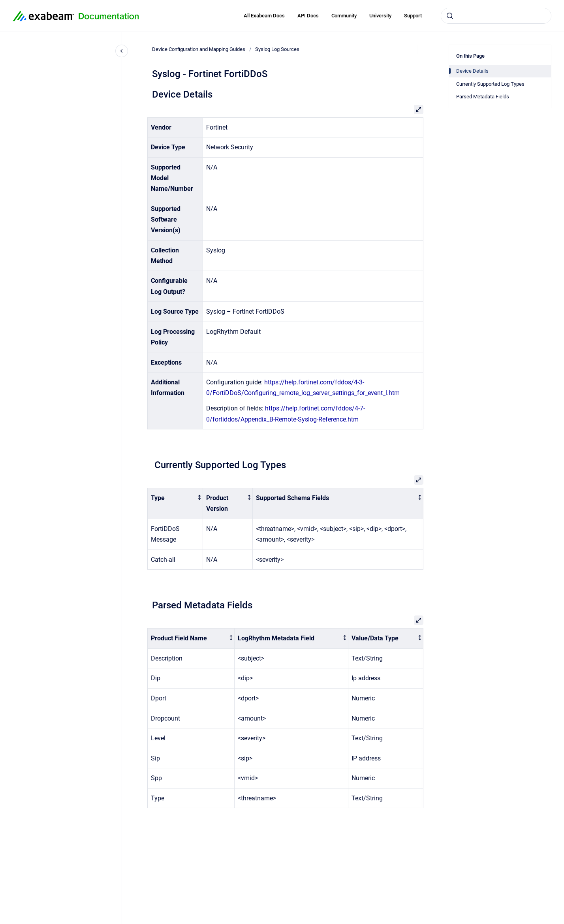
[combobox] (496, 16)
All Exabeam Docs (264, 16)
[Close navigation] (122, 51)
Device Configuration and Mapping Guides (199, 49)
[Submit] (450, 16)
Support (413, 16)
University (380, 16)
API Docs (308, 16)
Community (344, 16)
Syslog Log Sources (277, 49)
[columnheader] (175, 504)
